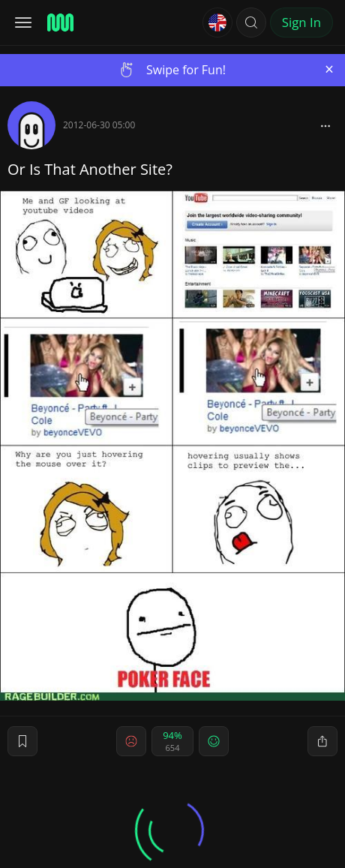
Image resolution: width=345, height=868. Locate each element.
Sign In (301, 22)
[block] (325, 125)
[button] (251, 23)
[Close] (329, 69)
